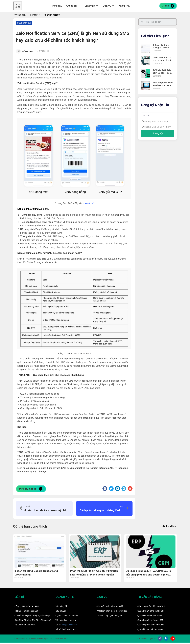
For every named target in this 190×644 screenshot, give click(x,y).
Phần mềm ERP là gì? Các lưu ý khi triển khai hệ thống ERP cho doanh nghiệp (163, 59)
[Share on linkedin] (118, 489)
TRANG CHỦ (20, 15)
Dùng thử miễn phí (31, 489)
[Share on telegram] (124, 489)
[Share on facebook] (105, 489)
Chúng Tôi (73, 6)
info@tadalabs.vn (69, 626)
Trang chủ (57, 6)
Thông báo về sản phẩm (158, 126)
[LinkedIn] (166, 640)
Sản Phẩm (91, 6)
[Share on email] (130, 489)
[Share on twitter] (111, 489)
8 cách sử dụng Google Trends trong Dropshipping (161, 46)
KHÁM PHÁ (36, 15)
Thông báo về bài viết (156, 121)
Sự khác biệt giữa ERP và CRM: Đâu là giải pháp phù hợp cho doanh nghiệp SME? (163, 71)
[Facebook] (160, 640)
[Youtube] (173, 640)
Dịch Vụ (108, 6)
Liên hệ (168, 6)
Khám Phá (124, 6)
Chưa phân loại (24, 23)
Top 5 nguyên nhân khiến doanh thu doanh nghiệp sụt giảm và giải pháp (163, 84)
